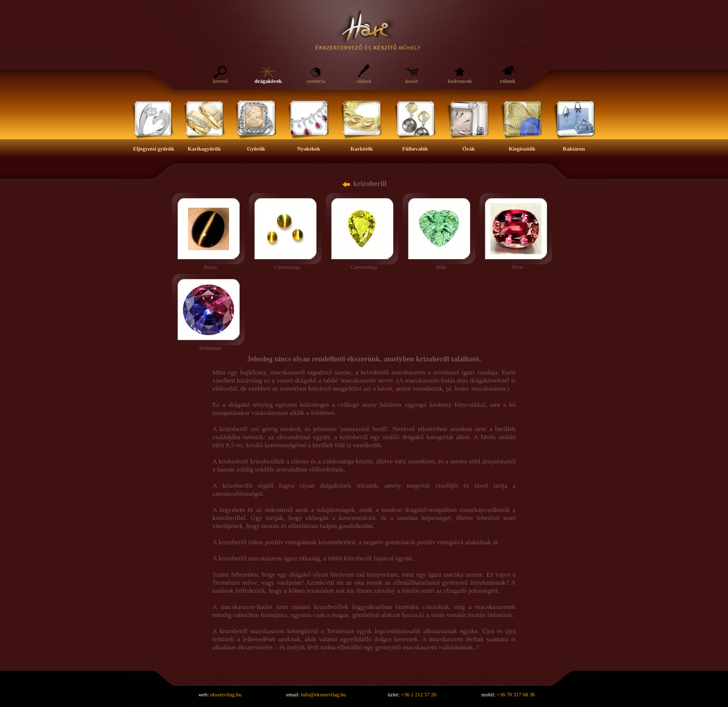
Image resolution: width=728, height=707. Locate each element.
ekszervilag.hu (226, 695)
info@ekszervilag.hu (323, 695)
